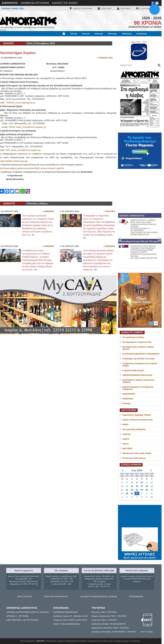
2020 (122, 474)
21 (127, 490)
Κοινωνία (86, 34)
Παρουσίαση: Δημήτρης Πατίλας (137, 415)
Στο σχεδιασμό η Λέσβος (133, 337)
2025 (147, 474)
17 (142, 486)
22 (132, 490)
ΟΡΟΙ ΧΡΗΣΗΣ (25, 596)
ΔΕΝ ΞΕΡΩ (127, 448)
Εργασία (22, 39)
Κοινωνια (49, 211)
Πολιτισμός (112, 34)
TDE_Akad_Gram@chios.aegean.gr (23, 150)
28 (127, 493)
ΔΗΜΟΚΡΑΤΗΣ (10, 3)
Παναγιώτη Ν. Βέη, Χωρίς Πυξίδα (137, 453)
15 (132, 486)
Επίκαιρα (127, 403)
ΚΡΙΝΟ (125, 425)
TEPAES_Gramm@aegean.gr (21, 103)
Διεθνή (70, 39)
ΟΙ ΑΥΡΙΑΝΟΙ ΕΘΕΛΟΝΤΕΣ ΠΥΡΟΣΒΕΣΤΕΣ (141, 354)
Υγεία (48, 39)
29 (132, 493)
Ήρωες (126, 444)
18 (147, 486)
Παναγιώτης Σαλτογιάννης (134, 458)
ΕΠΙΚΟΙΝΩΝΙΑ (136, 596)
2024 (142, 474)
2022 (132, 474)
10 (142, 483)
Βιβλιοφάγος (36, 39)
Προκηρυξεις (106, 58)
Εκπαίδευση (142, 34)
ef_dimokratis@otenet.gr (149, 9)
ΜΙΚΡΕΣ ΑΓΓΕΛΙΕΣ (140, 554)
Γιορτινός (127, 434)
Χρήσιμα (59, 39)
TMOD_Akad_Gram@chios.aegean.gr (27, 127)
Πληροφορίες (83, 39)
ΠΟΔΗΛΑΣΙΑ (128, 399)
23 (137, 490)
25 (147, 490)
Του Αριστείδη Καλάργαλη (134, 429)
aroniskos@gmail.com (140, 234)
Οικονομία (99, 34)
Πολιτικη (110, 211)
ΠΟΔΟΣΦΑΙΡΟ (129, 394)
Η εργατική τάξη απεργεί (133, 370)
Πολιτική (74, 34)
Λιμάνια (126, 439)
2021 (127, 474)
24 (142, 490)
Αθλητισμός (127, 34)
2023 (137, 474)
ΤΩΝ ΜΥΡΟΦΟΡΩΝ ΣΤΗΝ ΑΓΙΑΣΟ (137, 375)
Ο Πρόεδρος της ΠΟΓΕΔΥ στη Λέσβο (139, 359)
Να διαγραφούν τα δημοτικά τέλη (137, 342)
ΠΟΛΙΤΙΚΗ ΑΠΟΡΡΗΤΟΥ (56, 596)
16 (137, 486)
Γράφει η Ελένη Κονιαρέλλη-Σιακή (137, 420)
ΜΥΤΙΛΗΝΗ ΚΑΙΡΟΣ (140, 517)
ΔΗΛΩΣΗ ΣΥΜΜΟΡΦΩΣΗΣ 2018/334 (99, 596)
